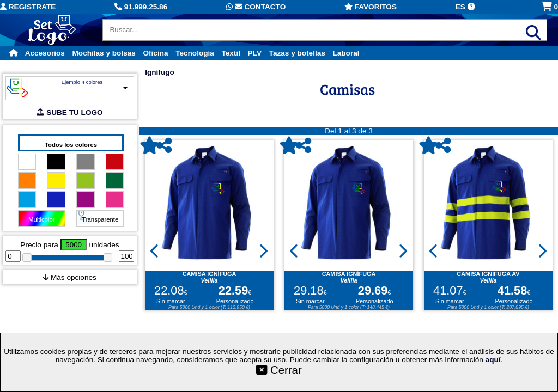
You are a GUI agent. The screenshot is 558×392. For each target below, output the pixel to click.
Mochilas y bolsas (104, 53)
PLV (255, 53)
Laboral (346, 53)
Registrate (28, 7)
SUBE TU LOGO (69, 112)
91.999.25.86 (141, 7)
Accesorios (45, 53)
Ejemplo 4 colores (82, 82)
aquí (493, 360)
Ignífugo (160, 72)
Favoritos (371, 7)
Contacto (256, 7)
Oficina (155, 53)
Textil (231, 53)
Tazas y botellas (297, 53)
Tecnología (195, 53)
